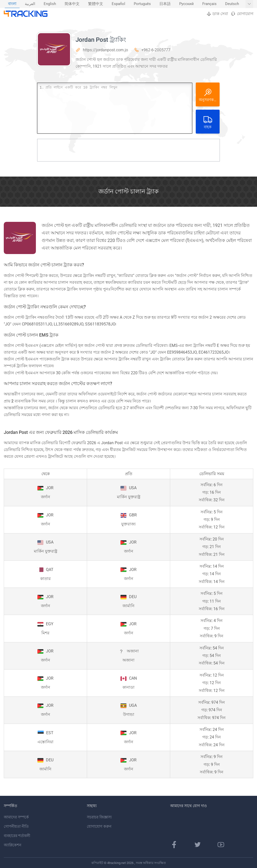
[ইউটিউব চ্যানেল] (221, 845)
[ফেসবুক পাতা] (174, 845)
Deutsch (232, 4)
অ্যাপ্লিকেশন (13, 845)
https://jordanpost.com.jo (105, 50)
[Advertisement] (128, 150)
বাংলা (12, 4)
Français (209, 4)
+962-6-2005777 (156, 50)
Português (142, 4)
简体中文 (72, 4)
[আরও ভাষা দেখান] (249, 4)
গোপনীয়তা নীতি (16, 826)
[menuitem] (12, 4)
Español (118, 4)
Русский (186, 4)
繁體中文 (96, 4)
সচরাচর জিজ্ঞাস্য (99, 817)
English (50, 4)
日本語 (165, 4)
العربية (30, 4)
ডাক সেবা (217, 14)
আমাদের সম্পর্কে (16, 817)
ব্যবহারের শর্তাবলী (17, 836)
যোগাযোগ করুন (99, 826)
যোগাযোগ (242, 14)
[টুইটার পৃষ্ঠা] (198, 845)
